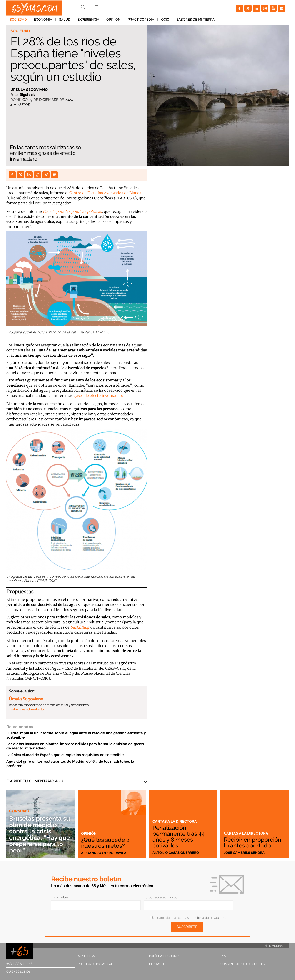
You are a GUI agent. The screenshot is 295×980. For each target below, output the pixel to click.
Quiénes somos (19, 972)
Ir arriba (274, 946)
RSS (223, 956)
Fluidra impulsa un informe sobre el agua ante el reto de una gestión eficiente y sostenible (76, 735)
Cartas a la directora (175, 821)
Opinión (114, 20)
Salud (65, 20)
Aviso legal (87, 956)
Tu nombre (60, 897)
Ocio (165, 20)
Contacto (157, 964)
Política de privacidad (95, 964)
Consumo (19, 811)
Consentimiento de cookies (243, 964)
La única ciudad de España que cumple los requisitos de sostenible (65, 755)
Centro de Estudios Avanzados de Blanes (105, 193)
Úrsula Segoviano (29, 90)
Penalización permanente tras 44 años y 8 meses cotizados (179, 837)
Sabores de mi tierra (196, 20)
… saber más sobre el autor (27, 709)
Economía (43, 20)
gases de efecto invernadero (99, 396)
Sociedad (18, 20)
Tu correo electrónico (161, 897)
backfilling (80, 627)
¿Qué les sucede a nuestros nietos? (106, 842)
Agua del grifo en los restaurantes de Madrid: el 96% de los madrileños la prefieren (70, 764)
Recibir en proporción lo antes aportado (253, 842)
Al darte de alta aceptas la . (188, 918)
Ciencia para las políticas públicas (72, 211)
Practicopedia (141, 20)
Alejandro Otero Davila (104, 853)
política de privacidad (209, 918)
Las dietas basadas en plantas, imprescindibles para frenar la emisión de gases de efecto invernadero (75, 746)
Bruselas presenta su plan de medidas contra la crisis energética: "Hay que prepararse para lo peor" (40, 834)
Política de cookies (165, 956)
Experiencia (88, 20)
